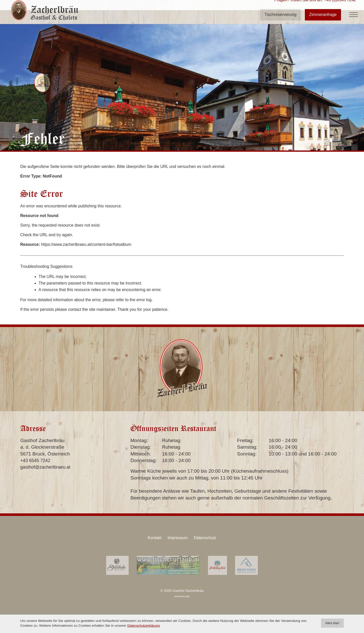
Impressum (178, 537)
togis (188, 595)
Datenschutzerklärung (144, 625)
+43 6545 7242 (37, 460)
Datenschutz (207, 537)
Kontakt (153, 537)
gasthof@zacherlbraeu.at (47, 467)
